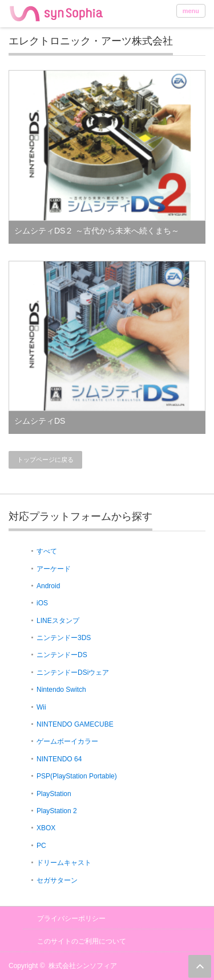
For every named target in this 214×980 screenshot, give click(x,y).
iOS (42, 603)
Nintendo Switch (61, 690)
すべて (47, 551)
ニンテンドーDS (62, 655)
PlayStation (54, 794)
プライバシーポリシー (71, 919)
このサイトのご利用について (82, 941)
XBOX (46, 828)
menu (191, 11)
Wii (41, 707)
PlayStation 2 (57, 811)
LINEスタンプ (58, 621)
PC (41, 846)
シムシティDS (40, 421)
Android (48, 586)
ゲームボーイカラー (67, 741)
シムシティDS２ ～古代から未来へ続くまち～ (97, 231)
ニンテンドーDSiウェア (73, 673)
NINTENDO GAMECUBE (75, 724)
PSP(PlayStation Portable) (77, 776)
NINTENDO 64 (59, 759)
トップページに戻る (45, 460)
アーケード (54, 569)
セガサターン (57, 880)
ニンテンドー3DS (64, 638)
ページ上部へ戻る (200, 966)
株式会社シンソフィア (83, 966)
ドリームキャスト (64, 863)
